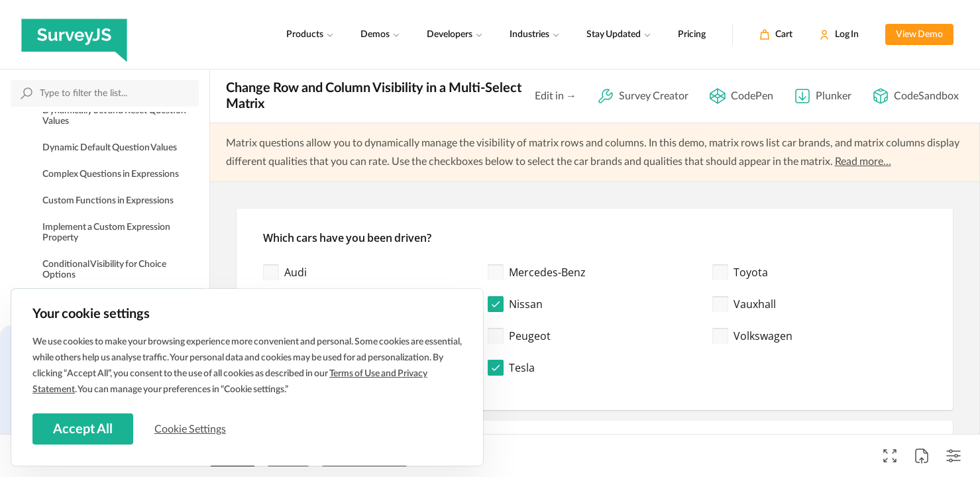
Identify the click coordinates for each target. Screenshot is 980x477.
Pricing (692, 34)
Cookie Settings (191, 429)
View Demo (919, 34)
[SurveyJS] (74, 34)
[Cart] (776, 34)
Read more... (863, 162)
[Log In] (839, 34)
